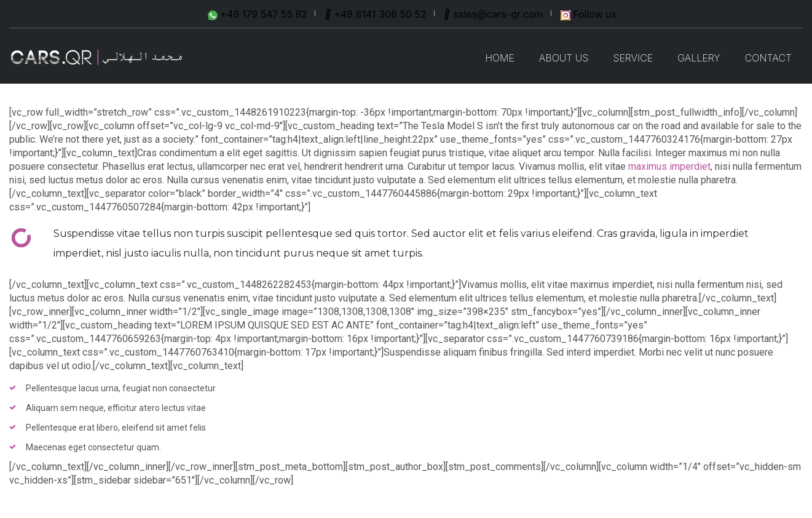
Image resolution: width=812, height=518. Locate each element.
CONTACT (768, 58)
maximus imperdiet (669, 166)
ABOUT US (564, 58)
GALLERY (699, 58)
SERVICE (633, 58)
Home (500, 58)
